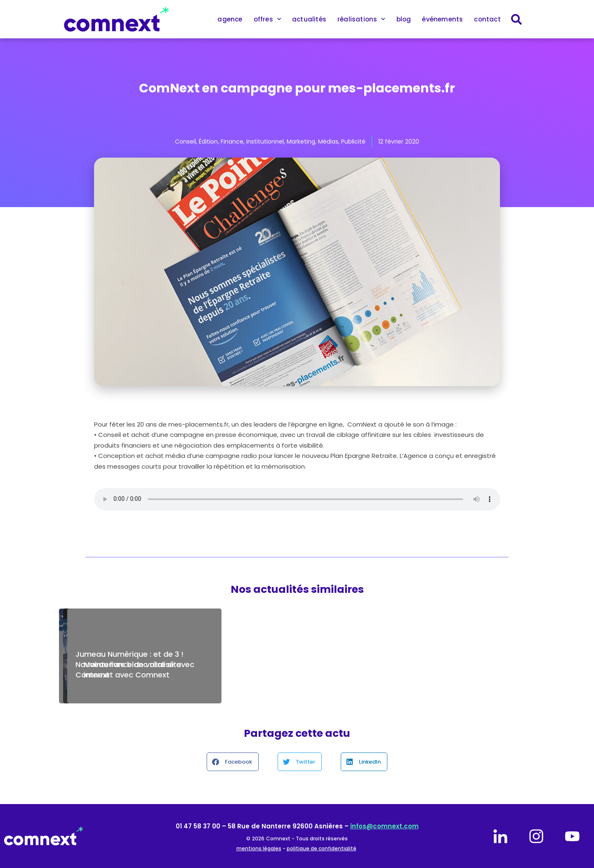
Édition (208, 142)
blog (404, 19)
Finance (232, 142)
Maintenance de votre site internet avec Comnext (446, 670)
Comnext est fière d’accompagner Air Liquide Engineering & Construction (287, 664)
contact (487, 19)
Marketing (301, 142)
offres (267, 19)
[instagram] (536, 836)
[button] (233, 762)
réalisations (361, 19)
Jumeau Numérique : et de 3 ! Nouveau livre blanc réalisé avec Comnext (135, 664)
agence (230, 19)
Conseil (185, 142)
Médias (328, 142)
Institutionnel (265, 142)
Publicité (353, 142)
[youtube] (572, 836)
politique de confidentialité (322, 848)
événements (442, 19)
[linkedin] (500, 836)
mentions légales (259, 848)
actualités (309, 19)
